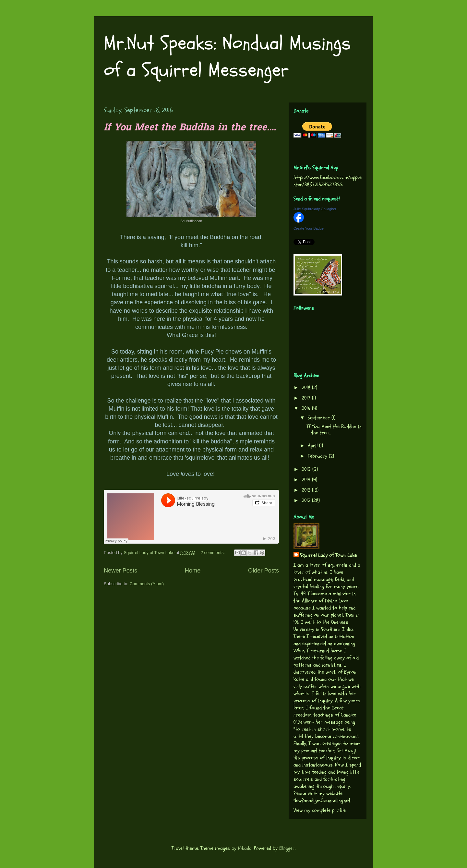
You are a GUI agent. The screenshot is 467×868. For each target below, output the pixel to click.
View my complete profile (320, 810)
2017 (307, 398)
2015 (307, 469)
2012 (307, 500)
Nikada (245, 848)
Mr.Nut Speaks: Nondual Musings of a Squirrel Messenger (227, 57)
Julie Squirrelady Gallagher (315, 209)
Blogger (287, 848)
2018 (307, 388)
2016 (307, 408)
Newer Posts (120, 571)
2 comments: (213, 553)
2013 (307, 490)
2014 (307, 480)
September (320, 418)
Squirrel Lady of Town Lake (328, 555)
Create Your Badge (309, 228)
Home (193, 571)
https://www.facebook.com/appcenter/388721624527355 (328, 181)
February (318, 456)
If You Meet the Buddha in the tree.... (190, 128)
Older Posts (263, 571)
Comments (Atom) (147, 584)
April (313, 446)
